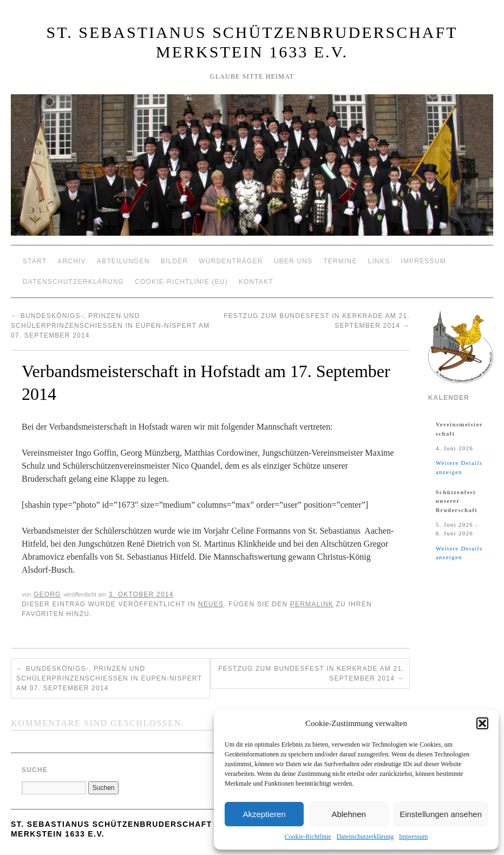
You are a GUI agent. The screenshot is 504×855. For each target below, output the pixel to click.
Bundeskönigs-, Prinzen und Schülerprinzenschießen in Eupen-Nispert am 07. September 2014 (110, 326)
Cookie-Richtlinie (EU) (181, 282)
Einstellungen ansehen (441, 814)
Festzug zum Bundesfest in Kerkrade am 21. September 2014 (311, 673)
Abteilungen (123, 261)
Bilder (175, 261)
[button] (482, 723)
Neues (211, 604)
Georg (47, 594)
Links (379, 261)
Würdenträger (231, 261)
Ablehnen (348, 814)
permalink (312, 604)
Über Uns (293, 261)
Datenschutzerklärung (365, 837)
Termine (340, 261)
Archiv (72, 261)
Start (35, 261)
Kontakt (256, 282)
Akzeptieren (264, 814)
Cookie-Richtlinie (308, 837)
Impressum (413, 837)
